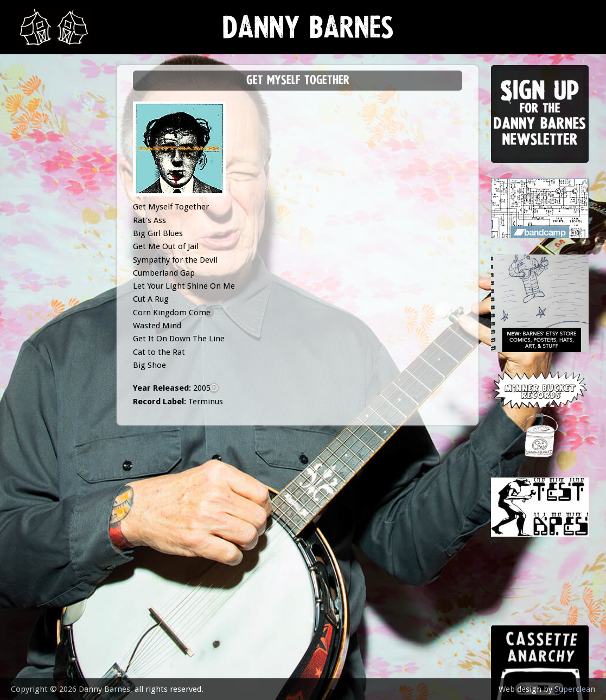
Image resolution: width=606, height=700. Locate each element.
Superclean (575, 689)
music (34, 139)
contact (40, 300)
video (34, 246)
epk (29, 273)
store (34, 219)
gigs (31, 166)
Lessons (39, 192)
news (34, 112)
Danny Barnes (308, 32)
